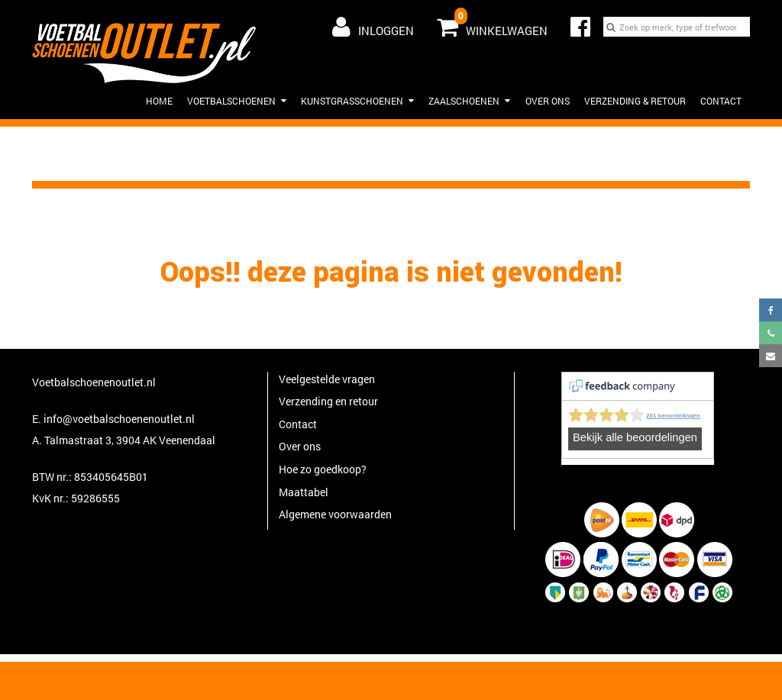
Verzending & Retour (635, 101)
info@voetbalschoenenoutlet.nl (119, 419)
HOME (159, 101)
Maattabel (304, 492)
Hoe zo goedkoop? (323, 469)
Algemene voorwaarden (335, 514)
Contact (721, 101)
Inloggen (373, 27)
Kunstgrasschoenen (357, 101)
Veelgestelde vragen (327, 379)
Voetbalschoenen (237, 101)
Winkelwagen (492, 24)
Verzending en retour (328, 401)
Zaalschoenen (469, 101)
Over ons (548, 101)
